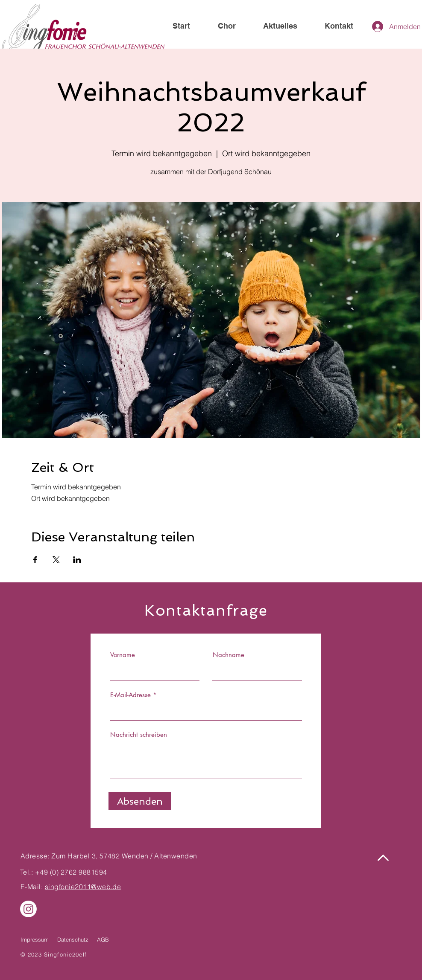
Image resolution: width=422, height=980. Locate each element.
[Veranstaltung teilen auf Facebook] (35, 560)
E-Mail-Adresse (130, 695)
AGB (103, 939)
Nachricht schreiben (139, 734)
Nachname (229, 655)
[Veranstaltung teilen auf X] (56, 560)
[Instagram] (28, 909)
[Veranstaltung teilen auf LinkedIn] (77, 560)
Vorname (123, 655)
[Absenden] (140, 801)
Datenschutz (73, 939)
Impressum (35, 939)
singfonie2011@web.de (83, 887)
